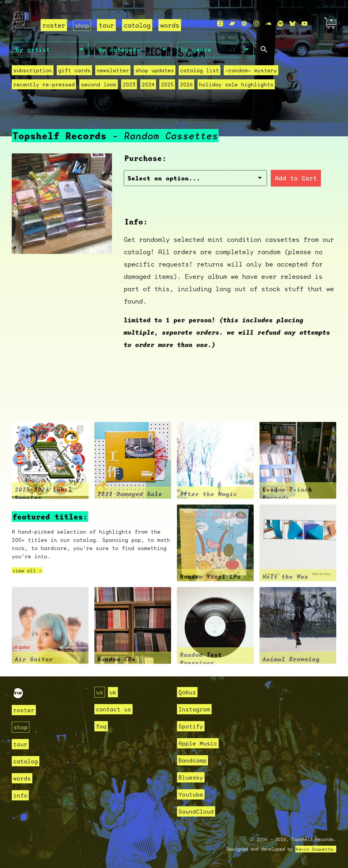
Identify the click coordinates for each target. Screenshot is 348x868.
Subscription (33, 71)
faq (102, 726)
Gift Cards (74, 71)
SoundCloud (198, 811)
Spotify (192, 726)
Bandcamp (194, 760)
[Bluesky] (292, 24)
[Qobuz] (244, 24)
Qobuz (188, 692)
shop (83, 25)
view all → (29, 571)
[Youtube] (304, 24)
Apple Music (199, 743)
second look (99, 85)
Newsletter (113, 71)
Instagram (196, 709)
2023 (129, 85)
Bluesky (192, 777)
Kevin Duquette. (316, 849)
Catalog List (200, 71)
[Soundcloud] (268, 24)
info (21, 795)
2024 (148, 85)
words (171, 25)
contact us (115, 709)
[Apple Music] (220, 24)
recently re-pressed (44, 85)
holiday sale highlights (236, 85)
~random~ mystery (251, 71)
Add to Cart (259, 179)
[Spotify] (280, 24)
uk (114, 692)
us (100, 692)
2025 (167, 85)
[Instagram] (256, 24)
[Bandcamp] (232, 24)
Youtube (192, 794)
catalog (138, 25)
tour (108, 25)
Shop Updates (155, 71)
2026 (186, 85)
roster (54, 25)
